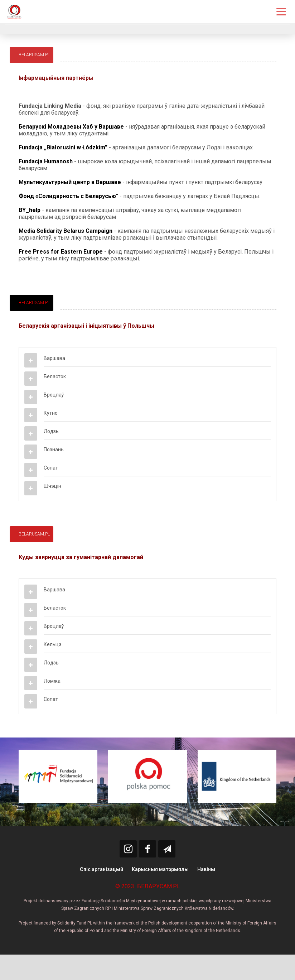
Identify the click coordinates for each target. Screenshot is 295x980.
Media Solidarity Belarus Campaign (66, 231)
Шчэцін (52, 486)
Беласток (55, 376)
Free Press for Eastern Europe (61, 252)
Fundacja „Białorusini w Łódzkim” (63, 147)
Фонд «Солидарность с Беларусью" (68, 196)
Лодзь (51, 431)
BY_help (30, 210)
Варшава (54, 358)
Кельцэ (53, 644)
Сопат (51, 468)
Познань (54, 450)
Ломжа (52, 681)
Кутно (51, 413)
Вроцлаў (54, 395)
